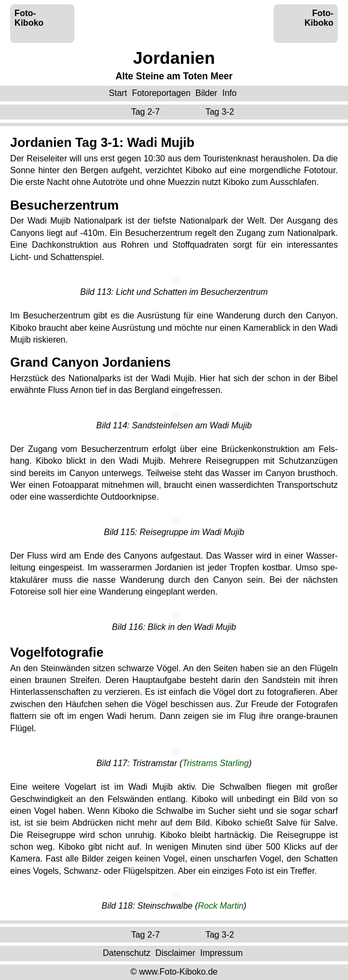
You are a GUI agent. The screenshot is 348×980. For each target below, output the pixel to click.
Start (118, 93)
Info (229, 93)
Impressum (221, 953)
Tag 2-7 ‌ (147, 112)
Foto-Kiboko (29, 18)
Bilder (206, 93)
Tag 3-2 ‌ (221, 112)
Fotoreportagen (161, 93)
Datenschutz (127, 953)
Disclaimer (175, 953)
